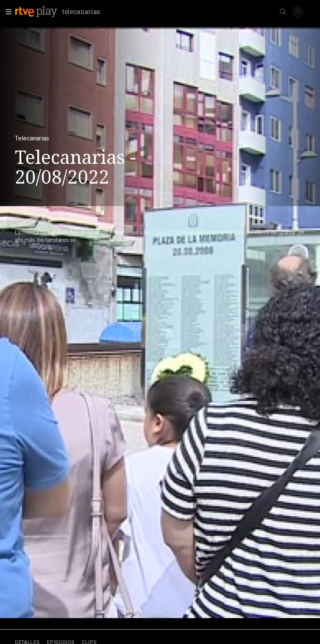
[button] (7, 12)
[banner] (60, 12)
